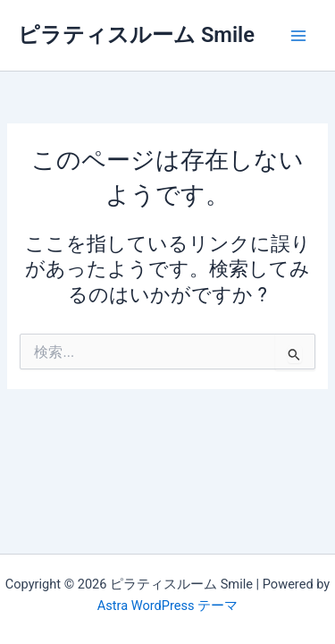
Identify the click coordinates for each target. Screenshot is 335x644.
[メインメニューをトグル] (298, 36)
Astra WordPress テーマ (167, 606)
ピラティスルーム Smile (136, 35)
